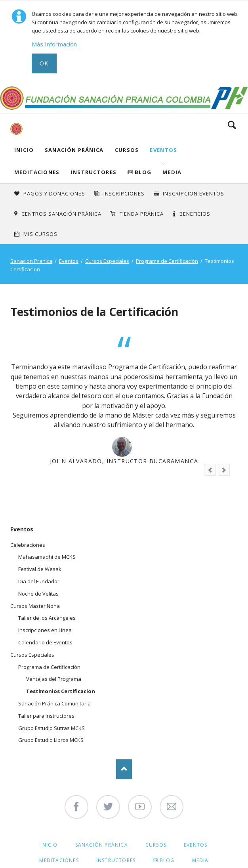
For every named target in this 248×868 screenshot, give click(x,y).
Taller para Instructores (46, 716)
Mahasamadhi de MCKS (47, 557)
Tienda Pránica (142, 214)
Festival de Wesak (40, 569)
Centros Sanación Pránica (61, 214)
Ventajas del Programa (54, 679)
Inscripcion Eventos (194, 194)
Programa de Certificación (167, 261)
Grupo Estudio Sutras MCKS (52, 728)
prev (210, 470)
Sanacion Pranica (31, 261)
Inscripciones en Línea (45, 630)
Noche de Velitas (38, 594)
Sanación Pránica (74, 150)
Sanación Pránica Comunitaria (54, 703)
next (224, 470)
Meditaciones (37, 172)
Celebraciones (28, 545)
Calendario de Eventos (45, 642)
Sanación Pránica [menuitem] (102, 845)
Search (232, 125)
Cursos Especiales (107, 261)
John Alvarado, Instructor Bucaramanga (124, 461)
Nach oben (124, 769)
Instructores (94, 172)
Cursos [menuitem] (156, 845)
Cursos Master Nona (35, 606)
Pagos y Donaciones (54, 194)
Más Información (54, 44)
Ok (44, 63)
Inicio (24, 150)
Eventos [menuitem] (196, 845)
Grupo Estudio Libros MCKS (51, 740)
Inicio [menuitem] (49, 845)
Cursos (127, 150)
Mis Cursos (40, 234)
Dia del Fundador (39, 581)
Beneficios (195, 214)
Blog (143, 172)
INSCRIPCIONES (124, 194)
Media (172, 172)
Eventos (163, 150)
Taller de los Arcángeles (47, 618)
